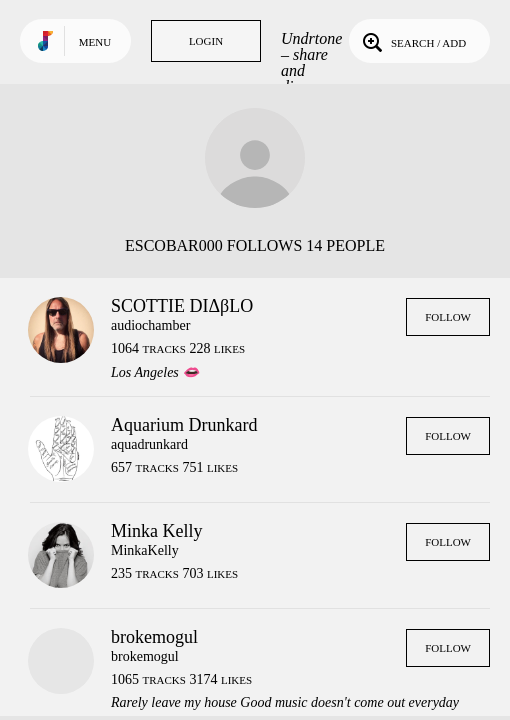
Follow (448, 317)
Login (206, 41)
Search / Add (412, 41)
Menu (95, 42)
